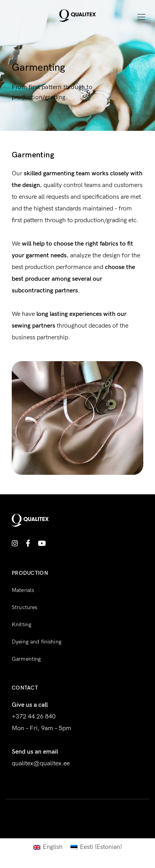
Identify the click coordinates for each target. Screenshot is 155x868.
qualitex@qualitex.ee (41, 764)
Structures (24, 607)
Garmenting (26, 659)
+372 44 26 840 (34, 717)
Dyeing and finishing (37, 642)
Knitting (22, 625)
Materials (23, 590)
